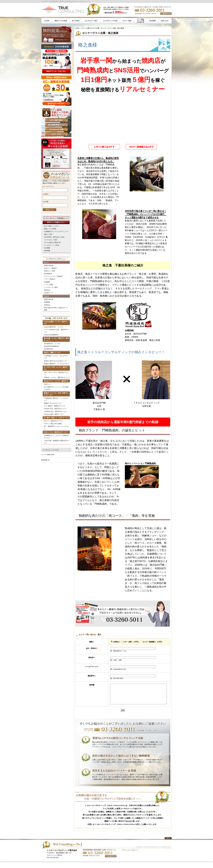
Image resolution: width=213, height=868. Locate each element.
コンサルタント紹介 (51, 239)
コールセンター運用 (51, 286)
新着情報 (44, 456)
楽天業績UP (48, 273)
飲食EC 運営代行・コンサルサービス (57, 361)
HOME (77, 28)
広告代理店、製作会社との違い (55, 237)
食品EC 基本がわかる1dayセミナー (56, 358)
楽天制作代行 (49, 347)
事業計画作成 (49, 265)
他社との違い (49, 234)
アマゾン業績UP (50, 278)
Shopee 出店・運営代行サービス (55, 405)
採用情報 (47, 250)
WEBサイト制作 (50, 270)
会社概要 (47, 247)
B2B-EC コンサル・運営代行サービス (57, 375)
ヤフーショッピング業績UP (53, 275)
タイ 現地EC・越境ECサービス (55, 403)
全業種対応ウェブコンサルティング (56, 231)
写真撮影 (47, 281)
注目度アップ (49, 291)
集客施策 (47, 301)
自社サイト (48, 381)
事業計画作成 (49, 298)
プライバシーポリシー (130, 854)
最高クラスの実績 (50, 229)
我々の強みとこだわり (52, 226)
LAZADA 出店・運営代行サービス (55, 408)
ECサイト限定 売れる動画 (53, 420)
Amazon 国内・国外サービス (54, 411)
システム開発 (49, 283)
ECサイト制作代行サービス (53, 418)
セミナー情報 (46, 451)
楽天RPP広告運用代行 (52, 344)
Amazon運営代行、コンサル (54, 325)
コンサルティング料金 (52, 245)
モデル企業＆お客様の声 (52, 242)
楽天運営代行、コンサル (52, 342)
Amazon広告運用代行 (51, 333)
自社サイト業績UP (50, 267)
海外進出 (47, 289)
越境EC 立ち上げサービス (53, 400)
